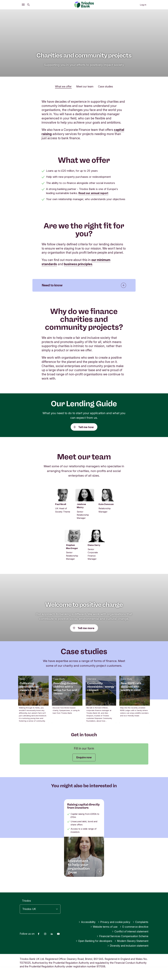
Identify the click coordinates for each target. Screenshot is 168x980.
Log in (143, 5)
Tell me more (86, 628)
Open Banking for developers (94, 946)
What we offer (63, 87)
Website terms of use (104, 932)
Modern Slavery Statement (131, 946)
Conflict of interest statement (130, 937)
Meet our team (85, 87)
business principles (78, 264)
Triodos (27, 906)
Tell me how (86, 427)
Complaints (141, 927)
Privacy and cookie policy (114, 927)
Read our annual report (93, 193)
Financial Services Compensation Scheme (123, 941)
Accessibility (87, 927)
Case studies (106, 87)
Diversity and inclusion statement (128, 951)
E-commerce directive (134, 932)
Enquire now (84, 757)
